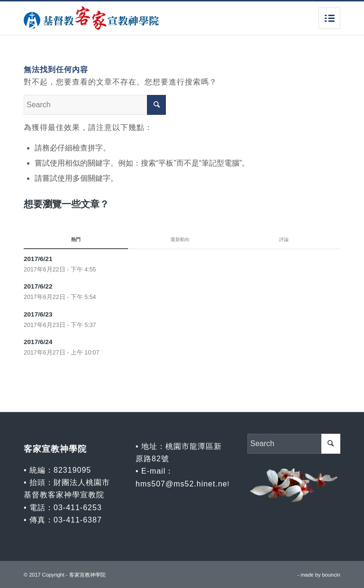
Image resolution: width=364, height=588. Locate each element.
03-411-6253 (78, 508)
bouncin (331, 575)
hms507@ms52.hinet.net (183, 484)
